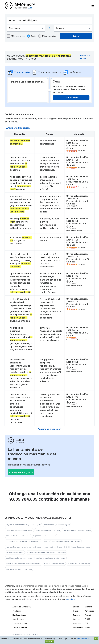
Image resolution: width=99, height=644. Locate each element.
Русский (88, 615)
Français (77, 619)
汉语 (86, 623)
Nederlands (78, 627)
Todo (32, 36)
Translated (20, 623)
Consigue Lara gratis (21, 472)
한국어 (87, 627)
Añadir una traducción (18, 128)
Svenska (88, 607)
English (76, 607)
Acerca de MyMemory (22, 607)
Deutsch (77, 623)
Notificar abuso (19, 615)
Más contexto (16, 36)
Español (77, 615)
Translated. (71, 599)
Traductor (17, 611)
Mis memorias (47, 36)
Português (89, 611)
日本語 (87, 619)
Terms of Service (20, 627)
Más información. (83, 639)
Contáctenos (18, 619)
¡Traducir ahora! (71, 98)
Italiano (76, 611)
